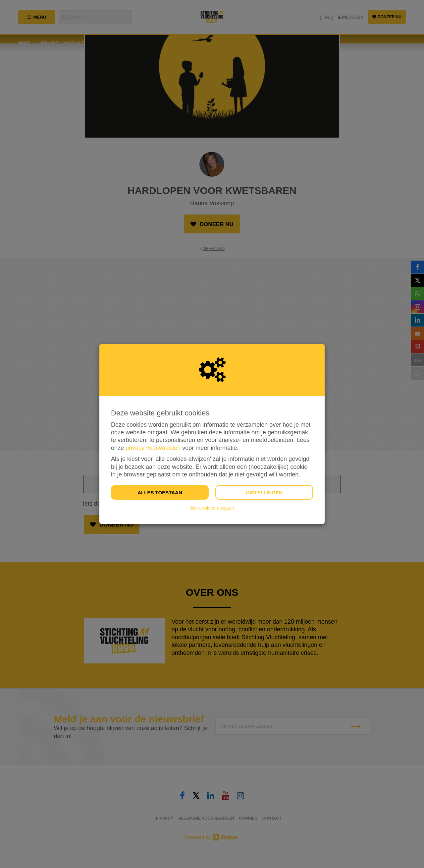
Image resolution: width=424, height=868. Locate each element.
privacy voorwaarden (153, 448)
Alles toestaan (160, 493)
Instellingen (264, 493)
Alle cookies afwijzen (212, 508)
